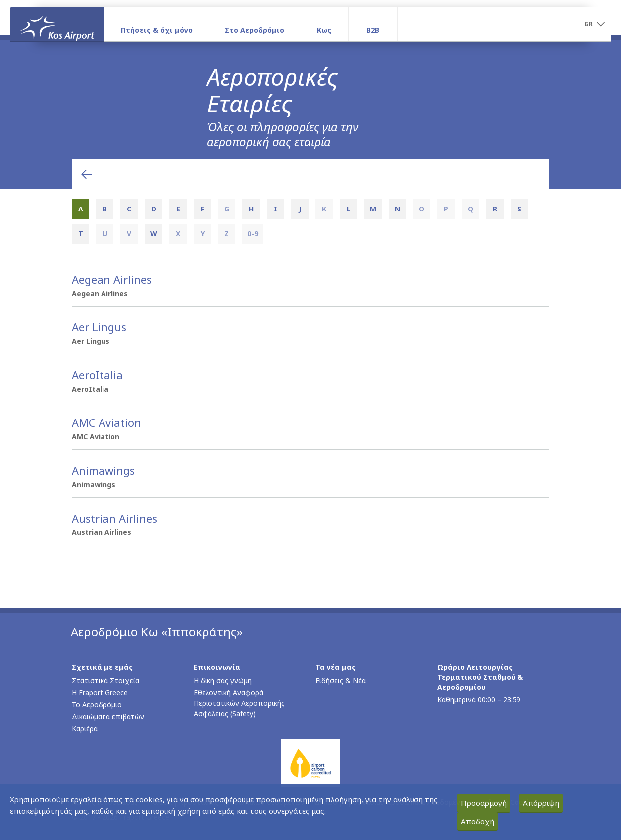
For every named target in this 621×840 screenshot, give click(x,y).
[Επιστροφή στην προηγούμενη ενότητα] (87, 174)
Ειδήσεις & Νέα (341, 681)
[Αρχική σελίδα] (57, 24)
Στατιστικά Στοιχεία (105, 681)
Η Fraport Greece (100, 692)
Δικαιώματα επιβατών (108, 716)
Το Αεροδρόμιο (97, 704)
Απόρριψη (541, 803)
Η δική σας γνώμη (223, 681)
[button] (594, 25)
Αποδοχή (477, 821)
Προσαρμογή (484, 803)
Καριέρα (85, 728)
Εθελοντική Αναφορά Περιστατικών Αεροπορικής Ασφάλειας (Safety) (239, 703)
